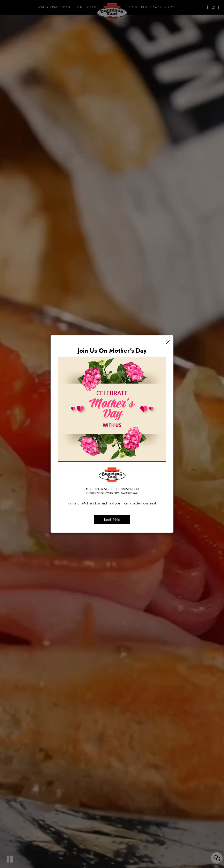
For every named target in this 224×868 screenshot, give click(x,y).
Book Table (112, 520)
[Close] (168, 342)
